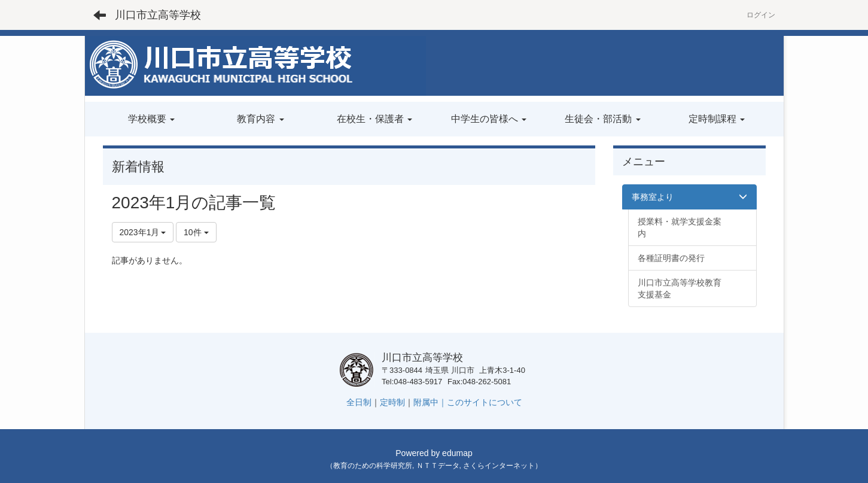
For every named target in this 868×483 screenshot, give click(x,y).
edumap (457, 453)
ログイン (761, 15)
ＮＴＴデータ (438, 466)
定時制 (392, 402)
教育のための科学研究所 (373, 466)
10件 (196, 232)
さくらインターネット (499, 466)
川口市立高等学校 (158, 15)
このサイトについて (485, 402)
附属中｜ (430, 402)
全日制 (359, 402)
